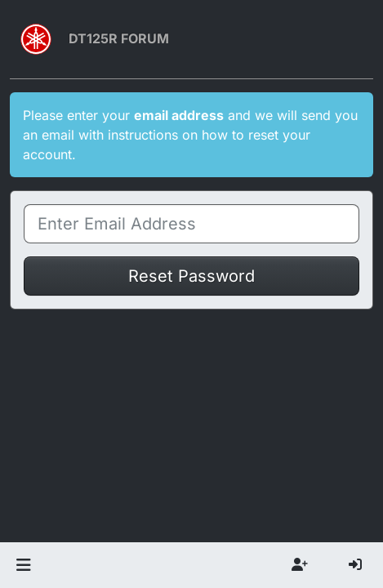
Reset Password (191, 276)
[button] (23, 565)
